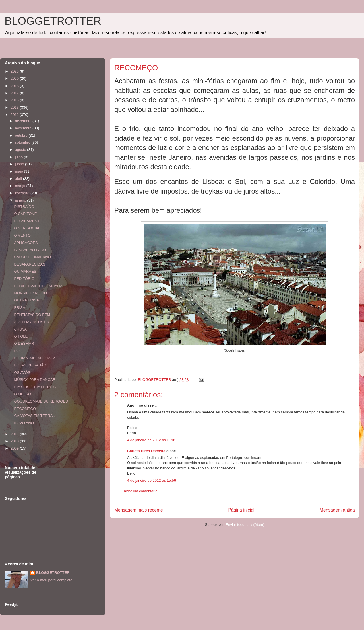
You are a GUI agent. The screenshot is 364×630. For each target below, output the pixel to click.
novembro (24, 128)
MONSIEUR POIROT (32, 293)
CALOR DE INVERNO (32, 257)
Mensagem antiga (337, 510)
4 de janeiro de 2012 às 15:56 (152, 480)
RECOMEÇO (25, 409)
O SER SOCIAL (27, 228)
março (21, 186)
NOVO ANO (24, 423)
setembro (23, 142)
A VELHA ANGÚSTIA (31, 322)
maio (20, 171)
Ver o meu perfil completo (51, 580)
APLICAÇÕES (26, 243)
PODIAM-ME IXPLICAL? (34, 358)
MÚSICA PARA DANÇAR (35, 380)
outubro (22, 135)
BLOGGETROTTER (53, 21)
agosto (21, 150)
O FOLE (21, 336)
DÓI (17, 351)
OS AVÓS (22, 373)
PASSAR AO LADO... (31, 250)
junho (20, 164)
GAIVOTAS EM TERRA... (35, 416)
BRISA (19, 308)
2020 (15, 78)
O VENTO (22, 235)
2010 (15, 441)
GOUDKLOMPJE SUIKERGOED (41, 401)
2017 (15, 93)
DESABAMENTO (28, 221)
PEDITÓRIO (24, 279)
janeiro (21, 200)
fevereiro (23, 193)
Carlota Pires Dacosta (146, 451)
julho (19, 157)
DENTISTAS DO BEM (32, 315)
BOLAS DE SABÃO (30, 365)
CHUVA (20, 329)
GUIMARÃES (25, 271)
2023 (15, 71)
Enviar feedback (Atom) (245, 525)
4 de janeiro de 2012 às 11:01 (152, 440)
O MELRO (22, 394)
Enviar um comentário (139, 491)
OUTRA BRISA (26, 300)
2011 (15, 434)
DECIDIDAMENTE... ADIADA (38, 286)
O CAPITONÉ (25, 214)
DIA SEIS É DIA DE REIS (35, 387)
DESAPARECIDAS (30, 264)
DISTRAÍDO (24, 207)
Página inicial (241, 510)
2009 (15, 448)
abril (19, 179)
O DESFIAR (24, 343)
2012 (15, 115)
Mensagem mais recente (139, 510)
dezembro (24, 121)
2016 (15, 100)
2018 (15, 86)
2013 (15, 107)
